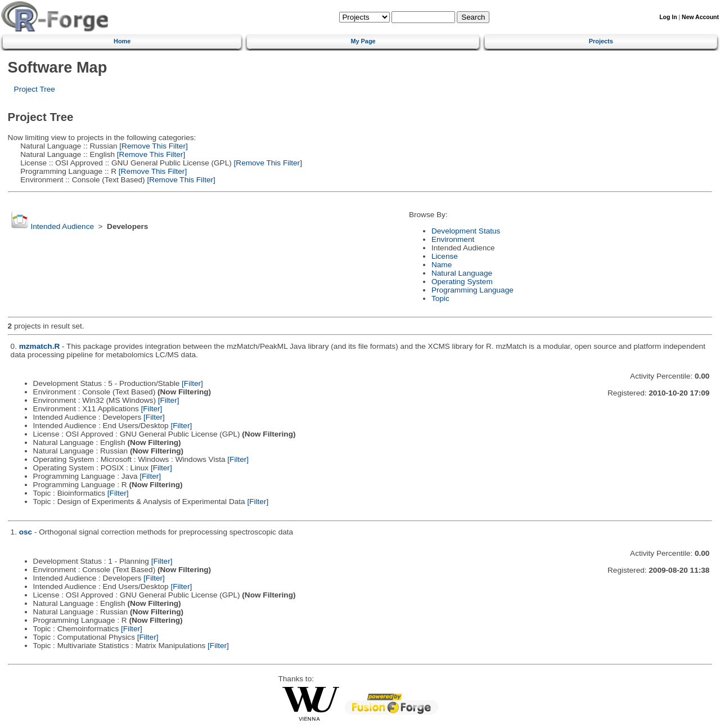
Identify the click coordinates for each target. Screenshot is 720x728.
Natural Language (462, 273)
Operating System (462, 282)
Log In (668, 17)
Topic (440, 298)
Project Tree (35, 89)
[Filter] (192, 383)
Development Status (466, 231)
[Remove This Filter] (153, 146)
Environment (453, 239)
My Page (363, 41)
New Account (700, 17)
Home (122, 41)
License (445, 256)
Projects (601, 41)
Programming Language (472, 290)
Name (442, 265)
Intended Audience (62, 226)
